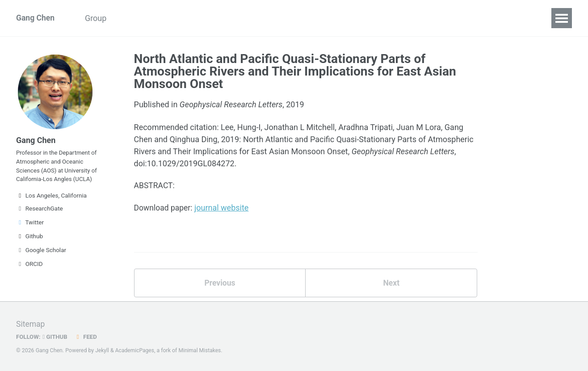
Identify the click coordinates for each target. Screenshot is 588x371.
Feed (87, 337)
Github (29, 240)
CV (191, 18)
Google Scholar (41, 254)
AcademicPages (136, 350)
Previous (220, 284)
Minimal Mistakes (202, 350)
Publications (148, 18)
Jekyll (102, 350)
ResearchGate (40, 212)
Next (391, 284)
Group (98, 18)
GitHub (56, 337)
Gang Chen (36, 18)
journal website (223, 209)
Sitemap (31, 324)
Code (222, 18)
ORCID (29, 268)
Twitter (30, 226)
